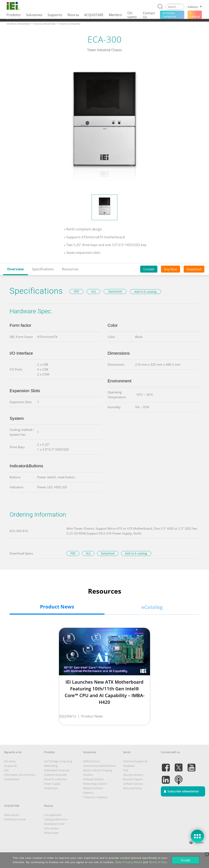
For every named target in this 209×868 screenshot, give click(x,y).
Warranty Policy (132, 788)
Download (194, 269)
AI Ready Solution (93, 779)
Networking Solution (95, 784)
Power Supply (52, 784)
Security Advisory (133, 775)
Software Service (133, 784)
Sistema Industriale (55, 775)
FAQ (126, 770)
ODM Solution (91, 761)
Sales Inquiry (12, 815)
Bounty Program (133, 779)
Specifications (43, 269)
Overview (16, 269)
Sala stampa (51, 828)
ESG (6, 770)
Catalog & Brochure (56, 819)
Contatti (149, 269)
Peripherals (51, 788)
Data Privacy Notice (129, 862)
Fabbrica (88, 793)
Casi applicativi (53, 815)
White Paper (51, 833)
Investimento (12, 779)
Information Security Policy (20, 775)
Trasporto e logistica (95, 797)
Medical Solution (93, 788)
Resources (70, 269)
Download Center (54, 824)
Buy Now (171, 269)
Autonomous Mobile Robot (99, 766)
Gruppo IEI (10, 766)
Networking (51, 766)
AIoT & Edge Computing (58, 761)
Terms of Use (158, 862)
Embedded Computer (57, 770)
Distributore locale (15, 819)
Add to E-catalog (145, 292)
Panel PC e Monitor (56, 779)
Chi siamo (10, 761)
